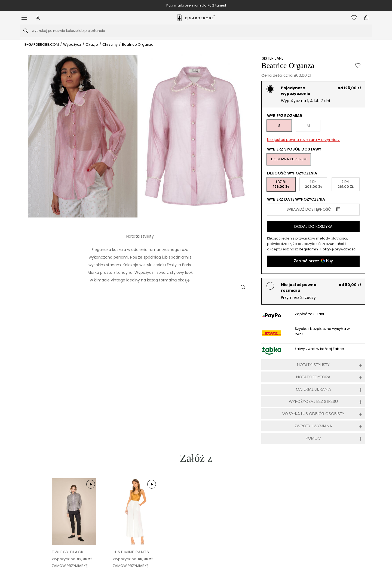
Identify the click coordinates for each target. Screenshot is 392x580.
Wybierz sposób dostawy (294, 149)
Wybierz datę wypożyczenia (296, 199)
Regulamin (309, 249)
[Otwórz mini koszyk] (366, 18)
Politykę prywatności (338, 249)
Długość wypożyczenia (292, 173)
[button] (38, 18)
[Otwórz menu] (26, 18)
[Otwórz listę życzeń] (354, 18)
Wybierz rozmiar (285, 116)
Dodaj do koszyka (313, 226)
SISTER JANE (273, 58)
